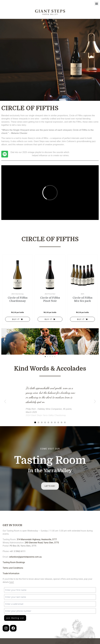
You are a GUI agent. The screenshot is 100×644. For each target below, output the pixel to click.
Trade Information (11, 573)
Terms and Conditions (13, 568)
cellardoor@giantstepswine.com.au (25, 557)
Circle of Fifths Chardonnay (18, 299)
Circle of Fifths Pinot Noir (50, 299)
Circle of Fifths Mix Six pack (83, 299)
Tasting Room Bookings (14, 562)
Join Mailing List (15, 618)
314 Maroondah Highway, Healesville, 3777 (37, 539)
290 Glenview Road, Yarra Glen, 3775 (42, 543)
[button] (97, 3)
